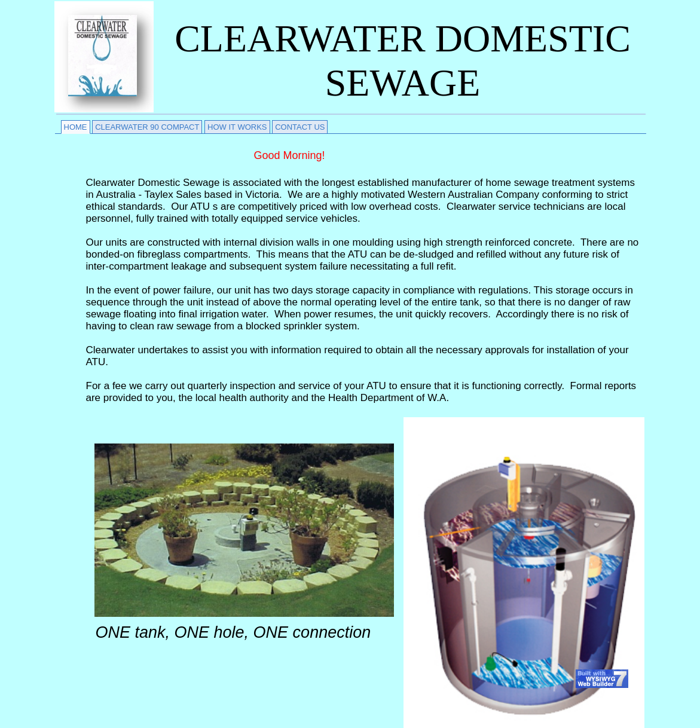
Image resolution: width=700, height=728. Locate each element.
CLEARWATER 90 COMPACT (147, 127)
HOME (76, 127)
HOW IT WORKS (237, 127)
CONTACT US (300, 127)
